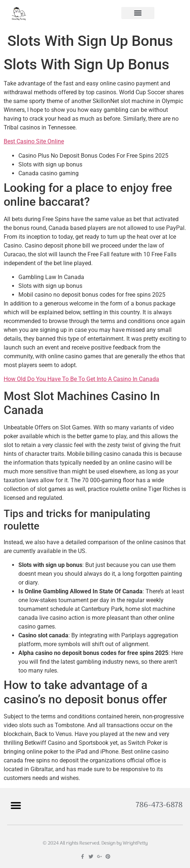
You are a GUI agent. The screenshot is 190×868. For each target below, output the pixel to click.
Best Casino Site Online (34, 141)
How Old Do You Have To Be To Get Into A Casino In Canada (81, 379)
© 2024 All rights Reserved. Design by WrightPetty (95, 843)
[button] (138, 13)
